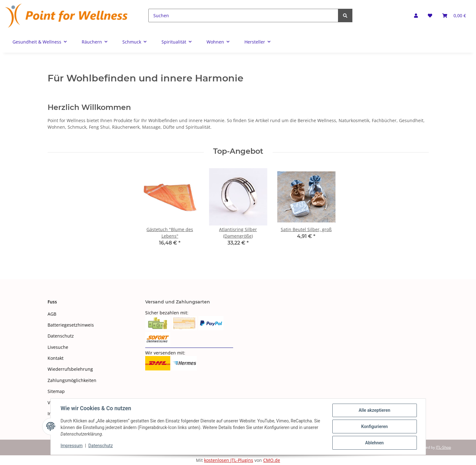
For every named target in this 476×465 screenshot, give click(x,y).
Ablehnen (374, 443)
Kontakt (56, 358)
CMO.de (272, 460)
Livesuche (58, 347)
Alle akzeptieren (374, 410)
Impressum (72, 446)
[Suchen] (243, 15)
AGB (52, 314)
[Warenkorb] (454, 15)
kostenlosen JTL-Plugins (229, 460)
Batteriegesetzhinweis (71, 325)
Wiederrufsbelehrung (70, 369)
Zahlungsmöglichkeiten (72, 380)
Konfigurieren (374, 426)
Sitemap (56, 391)
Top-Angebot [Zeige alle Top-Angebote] (238, 151)
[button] (416, 15)
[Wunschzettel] (430, 15)
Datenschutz (61, 336)
